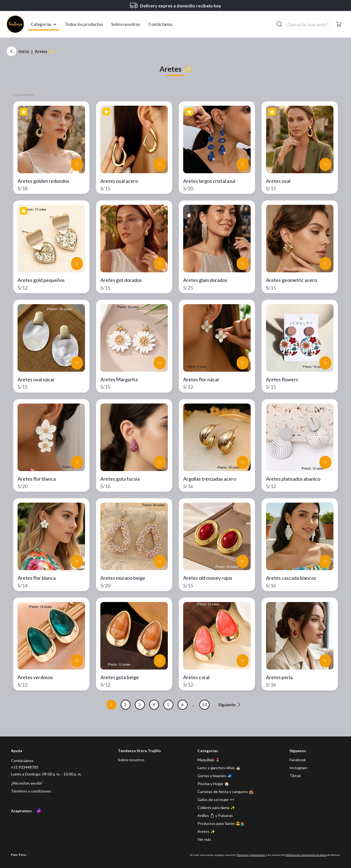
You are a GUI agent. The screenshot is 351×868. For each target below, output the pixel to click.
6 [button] (182, 705)
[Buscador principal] (308, 24)
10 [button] (204, 705)
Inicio (24, 51)
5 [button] (168, 705)
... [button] (193, 705)
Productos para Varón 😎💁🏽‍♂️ (221, 823)
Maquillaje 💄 (209, 760)
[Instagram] (298, 768)
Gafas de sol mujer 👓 (216, 800)
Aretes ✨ (206, 831)
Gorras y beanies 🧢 (215, 776)
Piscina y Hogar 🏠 (213, 784)
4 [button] (154, 705)
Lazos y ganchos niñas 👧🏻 (219, 768)
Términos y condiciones (31, 791)
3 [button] (140, 705)
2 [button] (125, 705)
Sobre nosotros (131, 760)
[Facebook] (298, 760)
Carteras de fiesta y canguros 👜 (225, 792)
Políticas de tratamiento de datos (306, 855)
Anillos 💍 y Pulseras (215, 815)
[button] (339, 24)
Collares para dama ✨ (216, 807)
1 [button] (111, 705)
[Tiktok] (295, 776)
